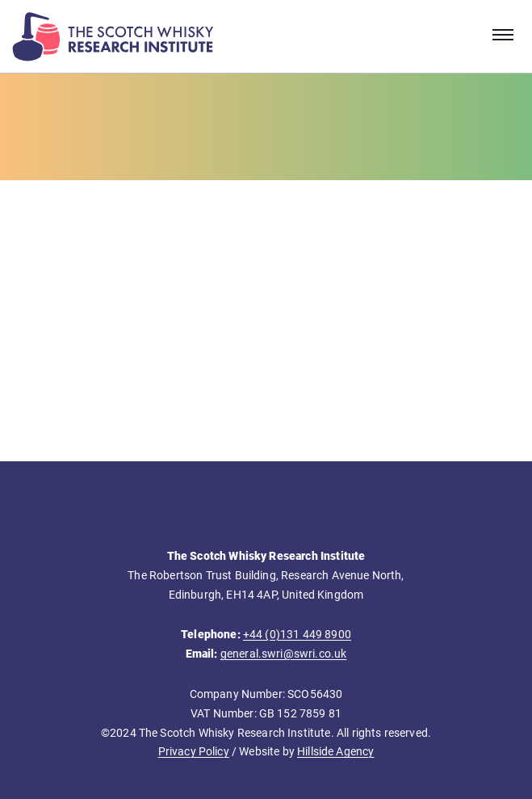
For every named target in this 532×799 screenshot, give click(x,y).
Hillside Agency (335, 751)
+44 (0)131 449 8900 (297, 634)
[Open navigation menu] (503, 36)
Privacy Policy (194, 751)
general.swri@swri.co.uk (284, 654)
